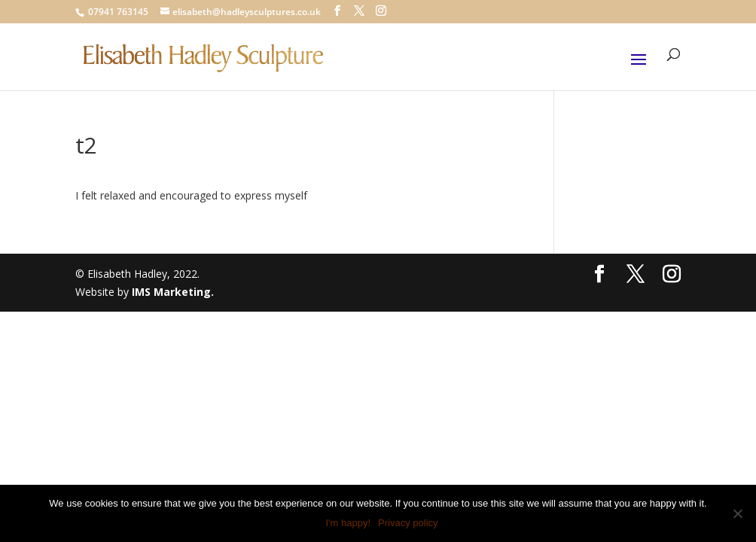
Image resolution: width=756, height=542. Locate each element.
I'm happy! (348, 523)
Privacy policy (408, 523)
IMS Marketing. (173, 292)
